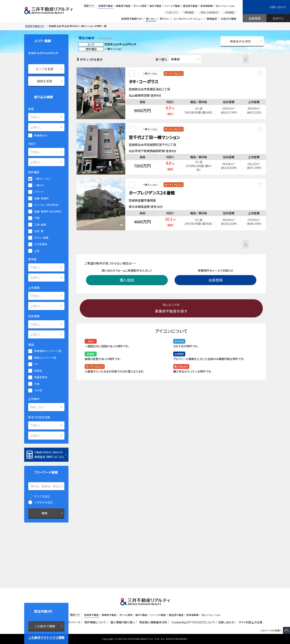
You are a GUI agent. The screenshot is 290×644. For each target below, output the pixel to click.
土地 (37, 251)
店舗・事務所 (41, 198)
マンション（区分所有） (47, 205)
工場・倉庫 (40, 225)
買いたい (151, 19)
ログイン (278, 18)
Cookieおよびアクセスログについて (193, 622)
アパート (39, 192)
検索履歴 (230, 12)
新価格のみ (41, 135)
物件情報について (95, 622)
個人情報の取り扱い (122, 622)
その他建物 (41, 244)
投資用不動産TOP (132, 19)
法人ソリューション (225, 6)
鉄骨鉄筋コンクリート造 (48, 351)
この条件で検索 (45, 626)
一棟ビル (39, 185)
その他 (38, 390)
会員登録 (255, 18)
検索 (45, 513)
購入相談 (128, 272)
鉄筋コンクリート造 (45, 358)
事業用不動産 (123, 6)
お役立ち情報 (228, 19)
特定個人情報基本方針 (153, 622)
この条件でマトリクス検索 (46, 637)
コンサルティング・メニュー (188, 19)
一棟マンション (43, 179)
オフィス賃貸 (140, 6)
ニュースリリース (69, 622)
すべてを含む (42, 496)
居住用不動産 (190, 6)
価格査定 (212, 19)
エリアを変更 (45, 69)
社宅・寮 (39, 231)
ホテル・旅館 (41, 238)
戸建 (37, 218)
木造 (37, 384)
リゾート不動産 (172, 6)
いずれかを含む (44, 502)
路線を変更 (45, 81)
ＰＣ (36, 364)
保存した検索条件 (209, 12)
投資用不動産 (106, 6)
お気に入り (172, 12)
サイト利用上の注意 (250, 622)
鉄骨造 (38, 371)
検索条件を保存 (240, 41)
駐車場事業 (207, 6)
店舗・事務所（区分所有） (48, 211)
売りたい (165, 19)
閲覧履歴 (189, 12)
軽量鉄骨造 (41, 377)
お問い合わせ (278, 7)
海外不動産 (155, 6)
